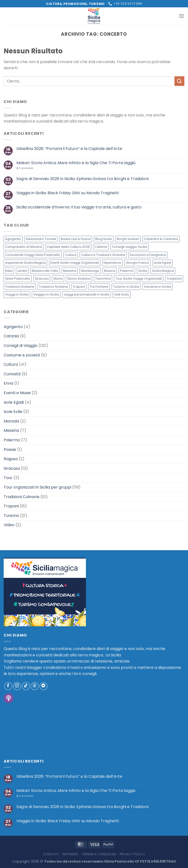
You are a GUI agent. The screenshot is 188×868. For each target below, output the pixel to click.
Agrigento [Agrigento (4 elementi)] (13, 239)
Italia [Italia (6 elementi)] (9, 271)
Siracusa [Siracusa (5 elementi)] (42, 279)
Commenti (25, 168)
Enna (8, 383)
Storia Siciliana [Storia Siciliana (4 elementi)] (79, 279)
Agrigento (13, 327)
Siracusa (12, 468)
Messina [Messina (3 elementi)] (70, 271)
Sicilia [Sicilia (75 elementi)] (143, 271)
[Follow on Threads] (35, 686)
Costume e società (22, 355)
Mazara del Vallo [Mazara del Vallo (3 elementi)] (45, 271)
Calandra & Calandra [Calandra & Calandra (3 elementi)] (161, 239)
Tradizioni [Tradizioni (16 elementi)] (174, 279)
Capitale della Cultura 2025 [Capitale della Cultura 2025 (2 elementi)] (68, 247)
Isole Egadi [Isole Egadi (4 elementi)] (163, 263)
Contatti (51, 854)
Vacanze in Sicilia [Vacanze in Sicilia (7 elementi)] (157, 287)
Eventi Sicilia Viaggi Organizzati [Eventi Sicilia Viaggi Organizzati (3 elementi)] (75, 263)
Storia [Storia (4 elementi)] (58, 279)
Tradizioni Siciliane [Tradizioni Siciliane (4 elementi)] (20, 287)
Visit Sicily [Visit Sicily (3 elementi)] (122, 294)
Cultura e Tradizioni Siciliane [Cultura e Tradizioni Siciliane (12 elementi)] (103, 255)
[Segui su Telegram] (43, 686)
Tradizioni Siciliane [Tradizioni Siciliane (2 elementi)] (53, 287)
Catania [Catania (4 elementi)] (101, 247)
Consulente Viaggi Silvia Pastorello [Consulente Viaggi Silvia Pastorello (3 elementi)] (33, 255)
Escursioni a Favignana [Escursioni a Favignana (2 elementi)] (148, 255)
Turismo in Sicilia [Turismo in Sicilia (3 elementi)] (126, 287)
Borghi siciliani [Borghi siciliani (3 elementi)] (128, 239)
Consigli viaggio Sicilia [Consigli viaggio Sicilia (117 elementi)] (129, 247)
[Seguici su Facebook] (8, 686)
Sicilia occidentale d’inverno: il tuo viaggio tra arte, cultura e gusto (79, 207)
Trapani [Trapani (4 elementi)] (79, 287)
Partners (70, 854)
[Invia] (179, 81)
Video (9, 525)
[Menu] (181, 16)
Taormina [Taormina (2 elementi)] (103, 279)
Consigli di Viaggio (21, 346)
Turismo (11, 516)
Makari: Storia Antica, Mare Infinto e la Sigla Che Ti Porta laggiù (76, 163)
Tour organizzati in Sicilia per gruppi (37, 487)
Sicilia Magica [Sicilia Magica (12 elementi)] (163, 271)
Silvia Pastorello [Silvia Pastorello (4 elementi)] (18, 279)
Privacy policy (132, 854)
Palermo (12, 440)
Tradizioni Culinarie (22, 497)
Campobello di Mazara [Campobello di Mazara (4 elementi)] (23, 247)
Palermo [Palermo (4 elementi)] (127, 271)
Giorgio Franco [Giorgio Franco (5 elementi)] (138, 263)
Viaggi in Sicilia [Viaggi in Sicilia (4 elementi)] (17, 294)
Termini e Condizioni (99, 854)
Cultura (11, 364)
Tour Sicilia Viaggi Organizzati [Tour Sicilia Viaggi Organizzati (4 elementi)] (139, 279)
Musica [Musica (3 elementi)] (110, 271)
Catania (11, 336)
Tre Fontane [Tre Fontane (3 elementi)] (99, 287)
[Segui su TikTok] (26, 686)
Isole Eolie (13, 412)
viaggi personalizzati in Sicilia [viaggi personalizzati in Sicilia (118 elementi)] (87, 294)
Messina (11, 430)
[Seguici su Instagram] (17, 686)
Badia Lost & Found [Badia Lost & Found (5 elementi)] (76, 239)
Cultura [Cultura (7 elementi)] (71, 255)
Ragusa (11, 459)
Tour (8, 478)
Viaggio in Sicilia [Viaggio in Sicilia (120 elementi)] (46, 294)
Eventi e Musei (17, 393)
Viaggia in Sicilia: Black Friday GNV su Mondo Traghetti (68, 193)
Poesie (10, 450)
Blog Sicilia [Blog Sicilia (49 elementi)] (104, 239)
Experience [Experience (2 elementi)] (112, 263)
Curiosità (12, 374)
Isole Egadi (14, 402)
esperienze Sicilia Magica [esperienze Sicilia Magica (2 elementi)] (25, 263)
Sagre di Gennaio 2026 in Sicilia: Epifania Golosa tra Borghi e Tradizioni (82, 179)
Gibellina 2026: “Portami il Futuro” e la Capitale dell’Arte (69, 149)
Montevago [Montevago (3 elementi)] (90, 271)
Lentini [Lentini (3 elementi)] (22, 271)
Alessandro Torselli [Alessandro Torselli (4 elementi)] (41, 239)
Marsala (11, 421)
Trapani (11, 506)
